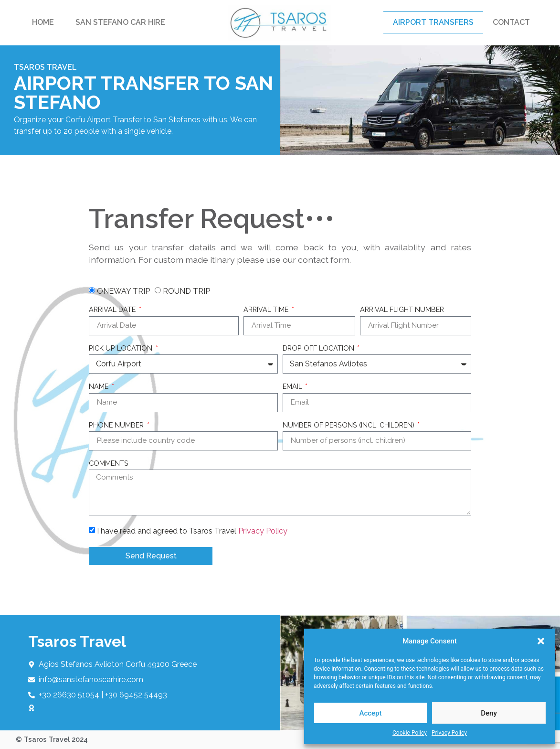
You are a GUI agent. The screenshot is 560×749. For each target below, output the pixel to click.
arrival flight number (402, 310)
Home (43, 22)
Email (293, 387)
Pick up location (122, 348)
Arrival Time (267, 310)
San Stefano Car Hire (120, 22)
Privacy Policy (449, 733)
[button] (541, 641)
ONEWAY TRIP (123, 291)
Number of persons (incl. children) (349, 425)
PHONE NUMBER (117, 425)
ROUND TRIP (186, 291)
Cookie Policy (410, 733)
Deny (489, 713)
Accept (370, 713)
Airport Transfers (433, 22)
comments (109, 464)
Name (100, 387)
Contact (511, 22)
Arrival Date (113, 310)
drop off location (319, 348)
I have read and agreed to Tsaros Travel (192, 531)
